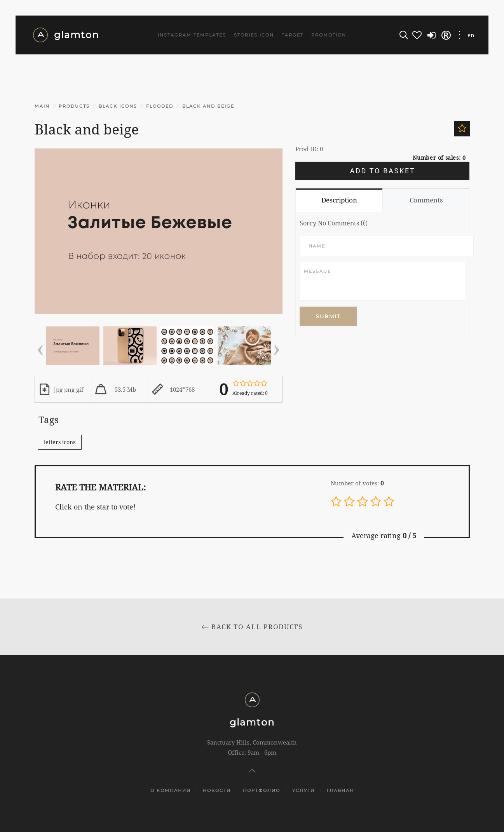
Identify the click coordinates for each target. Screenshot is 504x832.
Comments (426, 200)
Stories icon (254, 35)
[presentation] (40, 347)
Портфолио (262, 790)
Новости (217, 790)
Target (293, 35)
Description (339, 200)
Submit (328, 316)
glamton (66, 35)
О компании (171, 790)
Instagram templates (192, 35)
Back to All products (252, 627)
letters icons (60, 442)
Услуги (303, 790)
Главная (340, 790)
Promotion (329, 35)
